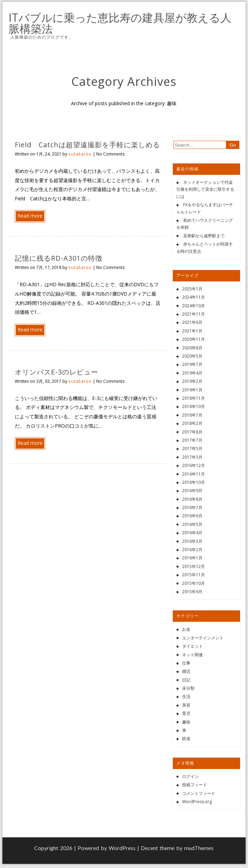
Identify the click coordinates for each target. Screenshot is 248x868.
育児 (186, 713)
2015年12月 (194, 566)
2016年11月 (194, 474)
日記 (186, 680)
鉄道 (186, 739)
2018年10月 (194, 406)
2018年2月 (192, 423)
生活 (186, 696)
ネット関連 (192, 655)
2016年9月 (192, 491)
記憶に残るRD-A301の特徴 (59, 258)
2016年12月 (194, 465)
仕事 (186, 663)
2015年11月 (194, 575)
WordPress (122, 848)
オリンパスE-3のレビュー (57, 372)
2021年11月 (194, 314)
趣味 (186, 722)
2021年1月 (192, 331)
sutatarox (80, 154)
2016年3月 (192, 541)
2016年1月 (192, 558)
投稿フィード (195, 785)
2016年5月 (192, 524)
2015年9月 (192, 592)
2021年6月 (192, 322)
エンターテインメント (203, 638)
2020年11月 (194, 339)
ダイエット (192, 646)
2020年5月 (192, 356)
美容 (186, 705)
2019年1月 (192, 390)
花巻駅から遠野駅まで (204, 236)
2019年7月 (192, 364)
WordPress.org (197, 802)
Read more (30, 216)
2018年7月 (192, 415)
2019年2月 (192, 381)
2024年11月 (194, 297)
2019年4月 (192, 373)
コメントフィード (199, 793)
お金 (186, 629)
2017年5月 (192, 448)
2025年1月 (192, 289)
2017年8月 (192, 432)
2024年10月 (194, 306)
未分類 (188, 688)
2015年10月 (194, 583)
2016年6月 (192, 516)
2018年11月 (194, 398)
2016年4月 (192, 533)
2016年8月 (192, 499)
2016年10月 (194, 482)
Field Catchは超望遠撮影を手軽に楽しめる (87, 145)
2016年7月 (192, 507)
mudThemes (199, 848)
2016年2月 (192, 550)
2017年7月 (192, 440)
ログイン (190, 776)
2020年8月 (192, 348)
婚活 (186, 671)
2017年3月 (192, 457)
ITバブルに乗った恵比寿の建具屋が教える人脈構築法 (120, 23)
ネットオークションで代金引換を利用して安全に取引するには (205, 189)
